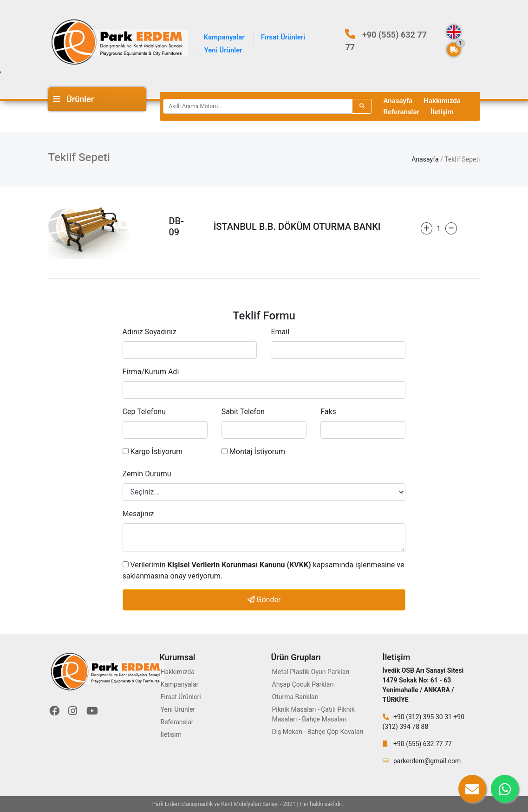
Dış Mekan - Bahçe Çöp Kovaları (318, 732)
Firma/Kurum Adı (151, 372)
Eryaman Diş (361, 804)
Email (280, 332)
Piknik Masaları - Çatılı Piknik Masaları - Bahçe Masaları (313, 714)
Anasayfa (398, 101)
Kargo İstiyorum (153, 451)
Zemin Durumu (147, 474)
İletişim (442, 112)
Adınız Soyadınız (150, 332)
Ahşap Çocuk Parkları (303, 684)
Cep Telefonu (144, 412)
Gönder (264, 600)
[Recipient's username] (258, 106)
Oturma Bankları (295, 697)
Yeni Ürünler (223, 50)
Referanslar (401, 112)
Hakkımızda (442, 101)
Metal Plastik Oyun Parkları (311, 672)
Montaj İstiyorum (253, 451)
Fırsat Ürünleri (283, 37)
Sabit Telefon (243, 412)
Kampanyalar (224, 37)
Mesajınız (138, 514)
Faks (328, 412)
